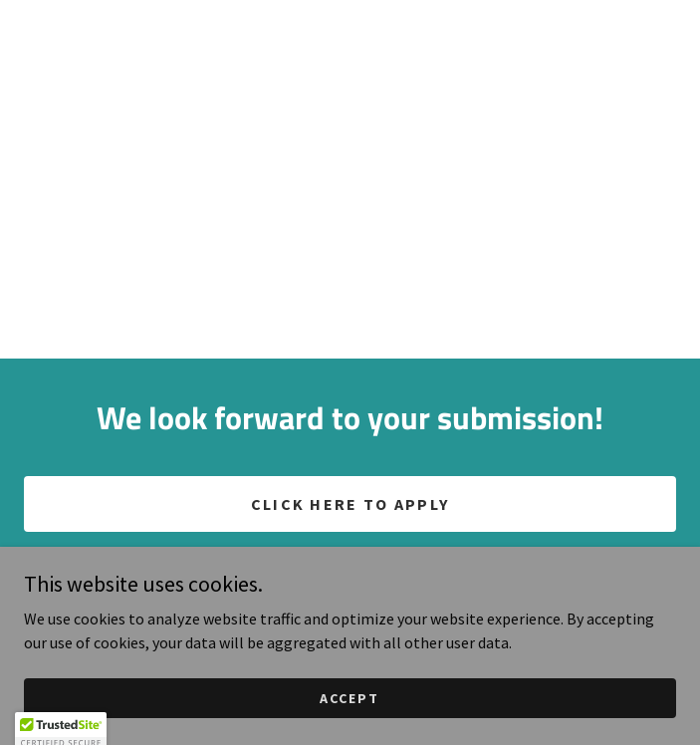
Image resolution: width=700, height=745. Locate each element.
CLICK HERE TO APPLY (350, 504)
